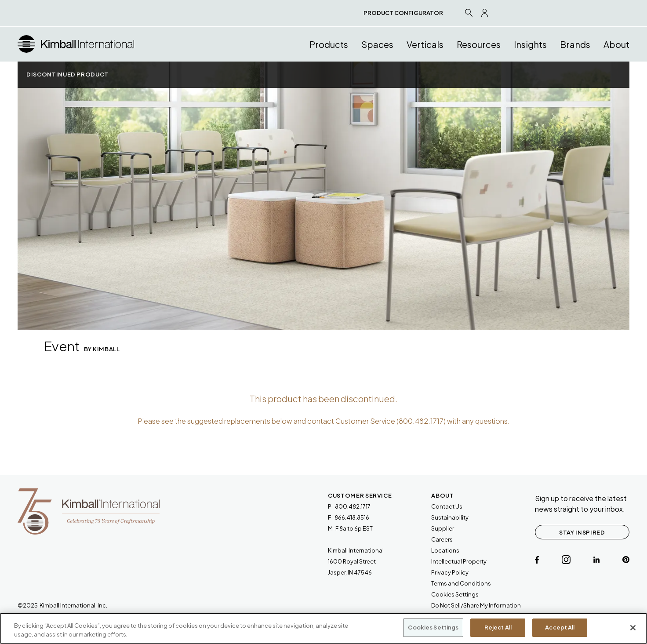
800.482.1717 (421, 421)
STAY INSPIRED (582, 532)
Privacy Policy (450, 572)
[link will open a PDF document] (461, 584)
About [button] (616, 44)
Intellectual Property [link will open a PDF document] (459, 561)
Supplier (443, 528)
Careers (442, 539)
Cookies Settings (455, 594)
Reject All (498, 627)
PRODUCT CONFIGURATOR (403, 13)
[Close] (633, 628)
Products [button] (329, 44)
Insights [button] (530, 44)
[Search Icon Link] (469, 13)
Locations (445, 550)
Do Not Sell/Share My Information (476, 605)
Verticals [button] (425, 44)
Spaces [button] (377, 44)
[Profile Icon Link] (485, 13)
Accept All (560, 627)
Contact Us (447, 506)
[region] (323, 628)
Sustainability (450, 517)
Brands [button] (575, 44)
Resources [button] (479, 44)
